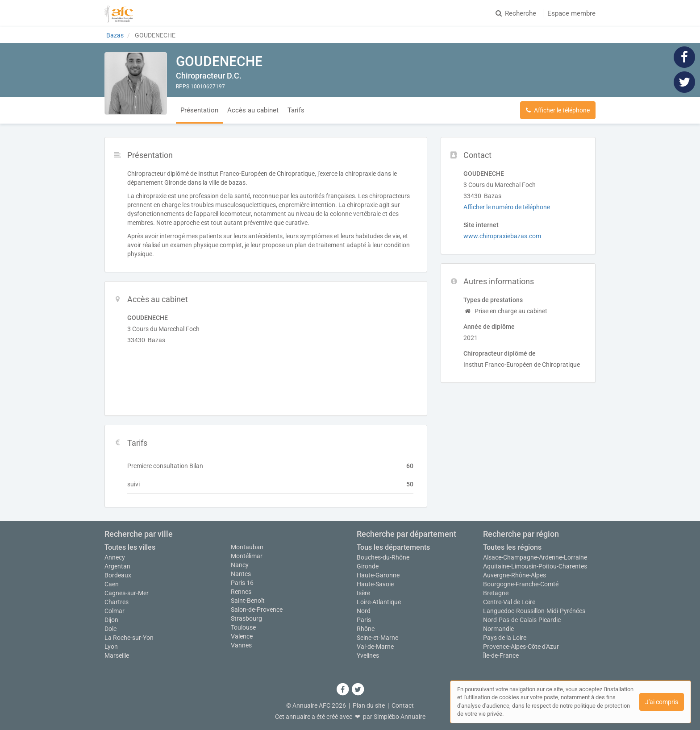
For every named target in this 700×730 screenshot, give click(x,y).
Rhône (366, 629)
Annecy (115, 557)
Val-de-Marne (375, 647)
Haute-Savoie (375, 584)
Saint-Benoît (248, 601)
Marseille (117, 655)
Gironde (368, 566)
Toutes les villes (130, 547)
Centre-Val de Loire (509, 602)
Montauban (247, 547)
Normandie (498, 629)
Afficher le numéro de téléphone (507, 207)
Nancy (240, 565)
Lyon (111, 647)
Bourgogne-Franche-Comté (521, 584)
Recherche (516, 13)
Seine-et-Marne (377, 638)
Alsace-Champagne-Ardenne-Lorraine (535, 557)
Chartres (117, 602)
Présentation (199, 110)
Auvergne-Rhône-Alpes (515, 575)
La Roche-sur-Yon (129, 638)
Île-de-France (501, 655)
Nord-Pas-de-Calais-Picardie (522, 620)
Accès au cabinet (253, 110)
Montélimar (247, 556)
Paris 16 (242, 583)
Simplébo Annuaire (400, 717)
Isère (363, 593)
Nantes (241, 574)
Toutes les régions (512, 547)
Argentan (117, 566)
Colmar (115, 611)
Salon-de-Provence (257, 610)
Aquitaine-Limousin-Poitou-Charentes (535, 566)
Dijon (111, 620)
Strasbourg (246, 618)
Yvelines (368, 655)
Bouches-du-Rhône (383, 557)
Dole (110, 629)
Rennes (241, 592)
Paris (364, 620)
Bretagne (496, 593)
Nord (364, 611)
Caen (112, 584)
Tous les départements (393, 547)
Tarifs (296, 110)
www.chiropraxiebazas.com (502, 236)
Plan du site (369, 705)
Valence (242, 636)
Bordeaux (118, 575)
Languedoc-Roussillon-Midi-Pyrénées (534, 611)
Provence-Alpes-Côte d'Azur (521, 647)
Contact (403, 705)
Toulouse (243, 627)
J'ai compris (662, 702)
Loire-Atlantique (379, 602)
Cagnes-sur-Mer (127, 593)
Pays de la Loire (505, 638)
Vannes (241, 645)
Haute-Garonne (378, 575)
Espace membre (571, 13)
